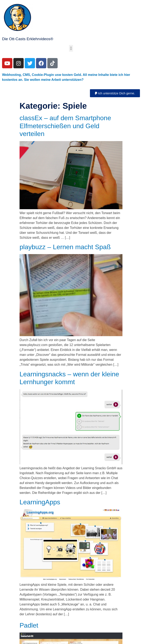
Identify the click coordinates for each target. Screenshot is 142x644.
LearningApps (40, 502)
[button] (71, 48)
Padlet (29, 625)
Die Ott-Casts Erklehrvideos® (28, 39)
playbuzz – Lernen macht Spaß (65, 247)
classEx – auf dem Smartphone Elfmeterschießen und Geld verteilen (65, 126)
